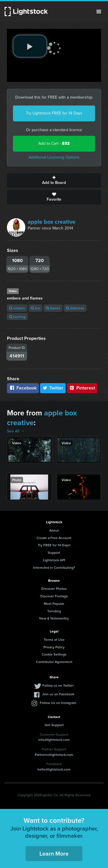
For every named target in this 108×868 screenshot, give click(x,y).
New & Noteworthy (54, 618)
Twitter (53, 388)
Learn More (54, 853)
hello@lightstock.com (54, 769)
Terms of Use (54, 640)
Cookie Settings (54, 654)
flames (53, 308)
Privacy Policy (54, 647)
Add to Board (54, 180)
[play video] (30, 46)
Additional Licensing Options (54, 157)
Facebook (23, 388)
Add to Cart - (54, 143)
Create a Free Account (54, 538)
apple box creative (52, 222)
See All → (16, 431)
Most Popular (54, 604)
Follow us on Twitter (58, 685)
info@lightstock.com (54, 740)
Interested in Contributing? (54, 567)
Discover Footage (54, 596)
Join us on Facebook (58, 694)
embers (17, 308)
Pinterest (82, 388)
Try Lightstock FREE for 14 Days (54, 113)
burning (17, 317)
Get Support (54, 725)
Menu (99, 12)
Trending (54, 611)
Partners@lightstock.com (54, 755)
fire (35, 308)
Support (54, 552)
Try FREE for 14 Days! (54, 545)
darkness (75, 308)
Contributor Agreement (54, 662)
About (54, 530)
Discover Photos (54, 589)
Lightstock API (54, 560)
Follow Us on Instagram (58, 703)
